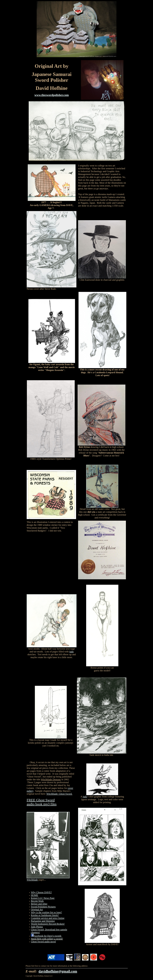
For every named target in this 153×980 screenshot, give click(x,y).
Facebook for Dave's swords (48, 936)
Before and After (39, 904)
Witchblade (32, 880)
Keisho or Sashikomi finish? (45, 915)
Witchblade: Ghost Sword (59, 794)
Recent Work (37, 901)
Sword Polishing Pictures (43, 907)
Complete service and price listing (48, 918)
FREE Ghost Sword (41, 800)
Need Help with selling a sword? (47, 939)
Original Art (37, 909)
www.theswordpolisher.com (52, 95)
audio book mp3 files (42, 804)
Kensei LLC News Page (43, 898)
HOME (35, 895)
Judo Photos (37, 927)
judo (71, 652)
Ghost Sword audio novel (43, 941)
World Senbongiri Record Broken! (48, 924)
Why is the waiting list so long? (46, 912)
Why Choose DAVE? (41, 892)
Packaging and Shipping (43, 921)
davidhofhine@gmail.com (58, 971)
